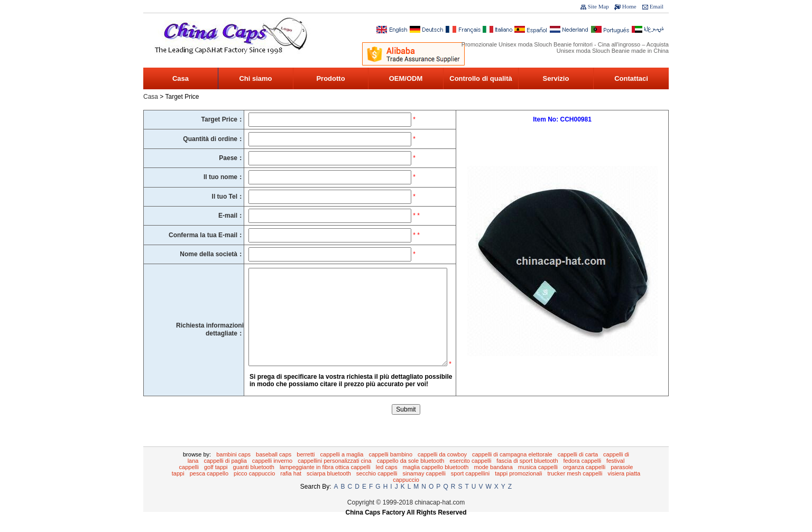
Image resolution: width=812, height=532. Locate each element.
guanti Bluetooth (254, 483)
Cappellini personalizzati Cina (334, 477)
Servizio (556, 78)
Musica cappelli (538, 483)
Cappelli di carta (578, 470)
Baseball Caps (274, 470)
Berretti (306, 470)
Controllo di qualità (481, 78)
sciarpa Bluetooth (329, 489)
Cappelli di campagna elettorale (512, 470)
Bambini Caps (233, 470)
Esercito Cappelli (470, 477)
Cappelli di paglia (225, 477)
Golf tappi (216, 483)
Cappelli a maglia (342, 470)
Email (657, 6)
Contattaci (631, 78)
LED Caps (387, 483)
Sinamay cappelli (424, 489)
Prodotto (330, 78)
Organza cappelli (584, 483)
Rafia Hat (291, 489)
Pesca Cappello (209, 489)
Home (629, 6)
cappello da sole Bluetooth (411, 477)
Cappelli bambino (390, 470)
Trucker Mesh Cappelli (575, 489)
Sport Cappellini (470, 489)
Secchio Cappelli (377, 489)
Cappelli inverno (272, 477)
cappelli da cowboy (442, 470)
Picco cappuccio (254, 489)
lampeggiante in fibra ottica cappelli (325, 483)
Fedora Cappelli (583, 477)
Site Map (598, 6)
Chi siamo (255, 78)
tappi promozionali (518, 489)
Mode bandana (493, 483)
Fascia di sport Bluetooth (527, 477)
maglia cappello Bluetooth (436, 483)
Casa (181, 78)
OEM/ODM (406, 78)
